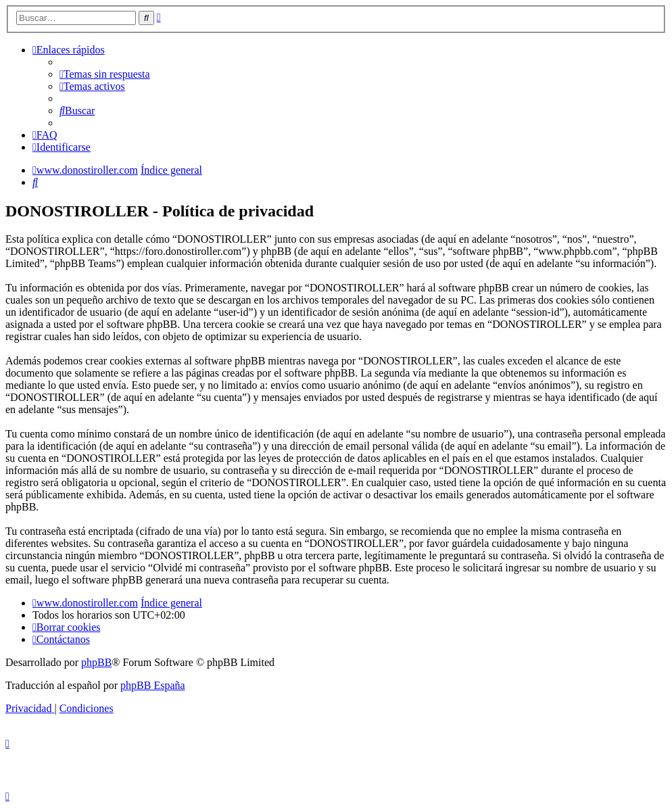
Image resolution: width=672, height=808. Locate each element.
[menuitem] (105, 74)
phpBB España (153, 685)
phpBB (96, 662)
